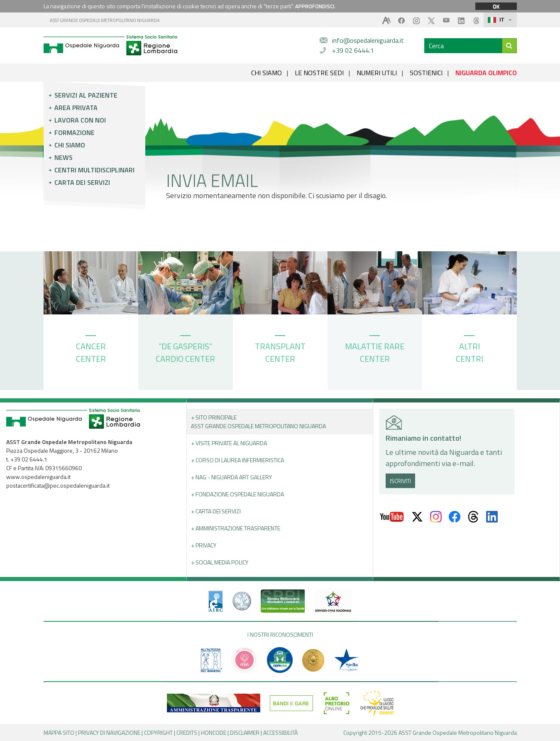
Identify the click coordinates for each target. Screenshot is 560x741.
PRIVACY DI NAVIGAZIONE (109, 732)
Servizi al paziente (86, 95)
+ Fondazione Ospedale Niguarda (237, 494)
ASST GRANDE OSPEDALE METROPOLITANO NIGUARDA (105, 20)
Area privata (76, 108)
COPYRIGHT (158, 732)
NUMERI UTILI (377, 73)
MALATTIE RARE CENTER (375, 350)
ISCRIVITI (400, 481)
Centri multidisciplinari (94, 170)
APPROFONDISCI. (315, 6)
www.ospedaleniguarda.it (38, 477)
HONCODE (214, 732)
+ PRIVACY (204, 545)
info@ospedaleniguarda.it (368, 40)
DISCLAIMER (245, 732)
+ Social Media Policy (220, 562)
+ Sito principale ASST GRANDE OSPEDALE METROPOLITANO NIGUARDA (258, 422)
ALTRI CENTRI (470, 350)
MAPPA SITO (59, 732)
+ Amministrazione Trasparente (236, 528)
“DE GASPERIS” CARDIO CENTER (185, 350)
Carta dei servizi (82, 182)
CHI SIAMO (267, 73)
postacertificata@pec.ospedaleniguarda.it (58, 485)
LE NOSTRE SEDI (319, 73)
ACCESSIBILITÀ (280, 732)
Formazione (75, 132)
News (64, 157)
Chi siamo (70, 145)
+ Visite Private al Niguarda (229, 443)
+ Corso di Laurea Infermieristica (237, 460)
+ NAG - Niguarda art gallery (231, 477)
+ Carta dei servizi (216, 511)
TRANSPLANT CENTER (280, 350)
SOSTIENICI (426, 73)
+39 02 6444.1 (353, 50)
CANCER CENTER (91, 350)
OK (496, 6)
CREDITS (187, 732)
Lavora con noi (80, 120)
